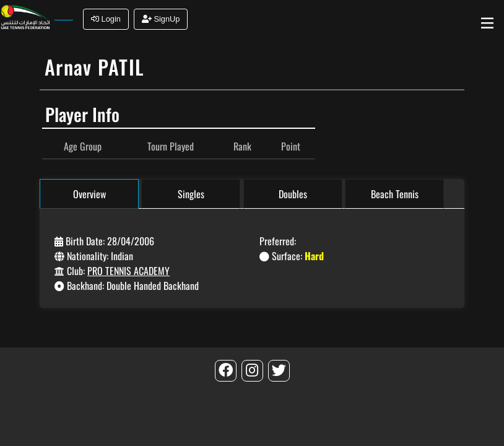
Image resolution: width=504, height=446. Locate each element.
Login (106, 19)
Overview (89, 194)
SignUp (161, 19)
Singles (191, 194)
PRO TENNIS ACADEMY (128, 271)
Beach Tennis (395, 194)
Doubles (293, 194)
